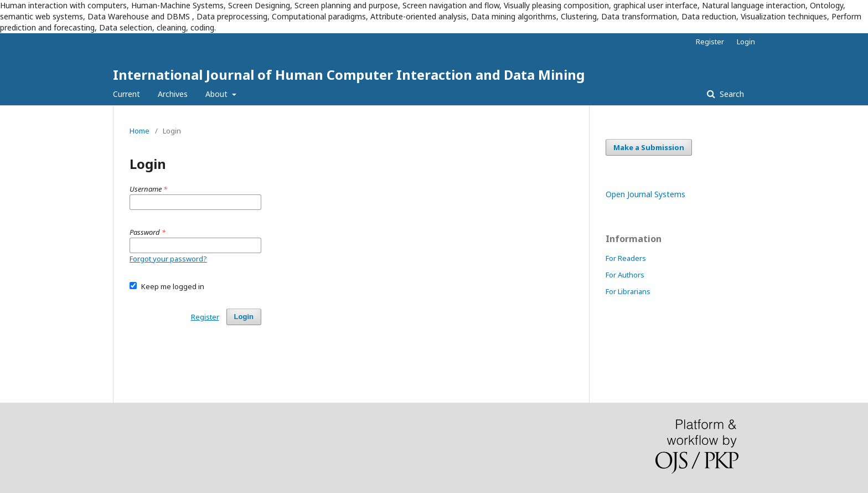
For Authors (625, 275)
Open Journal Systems (645, 194)
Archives (173, 94)
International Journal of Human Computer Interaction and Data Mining (349, 75)
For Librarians (628, 291)
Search (731, 94)
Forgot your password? (168, 259)
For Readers (626, 258)
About (218, 94)
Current (126, 94)
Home (139, 131)
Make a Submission (649, 147)
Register (710, 42)
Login (746, 42)
